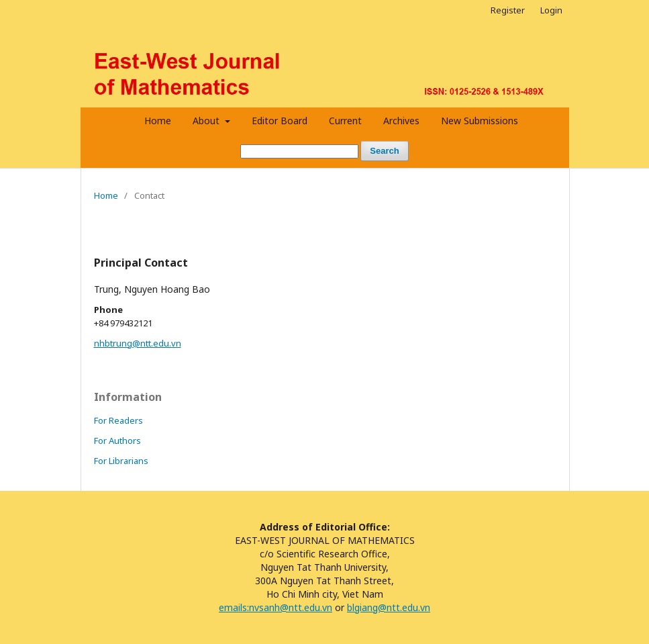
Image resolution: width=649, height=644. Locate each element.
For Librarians (121, 461)
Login (551, 10)
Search (384, 151)
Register (508, 10)
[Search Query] (299, 151)
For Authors (117, 441)
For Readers (118, 420)
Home (158, 121)
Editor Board (280, 121)
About (207, 121)
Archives (401, 121)
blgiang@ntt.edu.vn (389, 607)
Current (345, 121)
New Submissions (480, 121)
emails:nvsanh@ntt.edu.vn (276, 607)
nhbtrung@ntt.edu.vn (138, 343)
